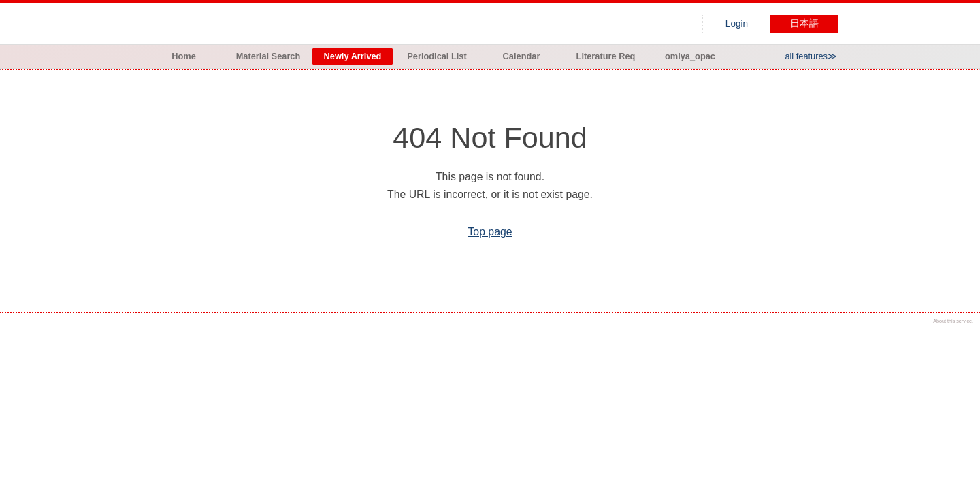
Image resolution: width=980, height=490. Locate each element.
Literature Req (606, 56)
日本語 (804, 23)
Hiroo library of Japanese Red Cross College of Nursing (284, 24)
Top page (490, 232)
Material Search (268, 56)
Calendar (522, 56)
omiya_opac (690, 56)
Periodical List (437, 56)
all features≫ (811, 56)
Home (184, 56)
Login (737, 23)
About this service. (953, 321)
